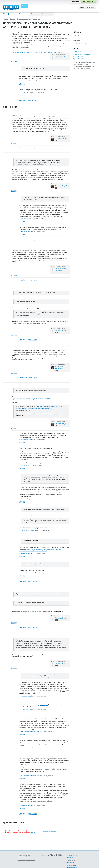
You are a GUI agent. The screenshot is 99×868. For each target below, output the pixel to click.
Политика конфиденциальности (27, 860)
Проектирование (24, 14)
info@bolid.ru (70, 858)
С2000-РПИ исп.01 (58, 52)
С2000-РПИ (46, 52)
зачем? (34, 833)
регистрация (90, 7)
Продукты (12, 19)
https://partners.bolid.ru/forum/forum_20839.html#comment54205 (31, 399)
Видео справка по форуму (24, 19)
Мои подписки (37, 19)
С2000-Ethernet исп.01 (32, 52)
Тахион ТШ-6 (34, 611)
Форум (14, 14)
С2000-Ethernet (18, 52)
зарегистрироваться (49, 831)
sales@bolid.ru (71, 863)
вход (83, 7)
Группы (6, 19)
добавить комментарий (29, 101)
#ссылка (14, 61)
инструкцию (44, 705)
